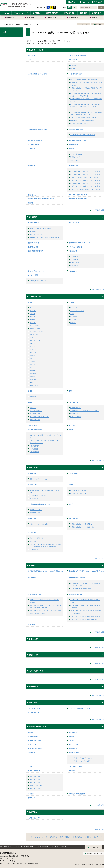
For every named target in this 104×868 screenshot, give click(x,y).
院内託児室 (31, 625)
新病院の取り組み (35, 513)
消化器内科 (33, 323)
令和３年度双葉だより (36, 776)
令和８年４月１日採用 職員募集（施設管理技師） (86, 616)
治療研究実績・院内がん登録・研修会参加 (83, 121)
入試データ (31, 752)
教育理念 (71, 736)
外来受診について (33, 223)
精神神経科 (33, 374)
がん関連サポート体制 (35, 429)
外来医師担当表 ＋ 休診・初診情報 (40, 228)
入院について (73, 251)
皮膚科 (32, 359)
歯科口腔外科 (34, 386)
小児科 (32, 338)
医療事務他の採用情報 (75, 594)
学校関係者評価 (33, 736)
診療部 (30, 302)
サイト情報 (33, 703)
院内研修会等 (34, 550)
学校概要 (31, 732)
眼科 (31, 368)
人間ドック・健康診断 (75, 247)
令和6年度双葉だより (36, 785)
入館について (73, 271)
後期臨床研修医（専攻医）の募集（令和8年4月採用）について (86, 572)
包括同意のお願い (33, 247)
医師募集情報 (32, 578)
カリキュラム (73, 740)
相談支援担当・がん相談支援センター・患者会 (84, 411)
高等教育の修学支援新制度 (77, 794)
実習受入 (71, 504)
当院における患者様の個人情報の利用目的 (41, 199)
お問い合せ (64, 847)
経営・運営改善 (73, 518)
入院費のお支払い (76, 260)
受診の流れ (33, 231)
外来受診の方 (11, 18)
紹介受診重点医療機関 (35, 140)
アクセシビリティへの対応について (79, 708)
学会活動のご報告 (35, 420)
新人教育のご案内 (35, 414)
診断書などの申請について (38, 281)
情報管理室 (33, 397)
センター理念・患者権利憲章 (77, 56)
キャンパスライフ (74, 744)
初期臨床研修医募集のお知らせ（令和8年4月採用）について (46, 572)
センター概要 (73, 60)
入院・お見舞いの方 (52, 18)
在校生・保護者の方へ (35, 771)
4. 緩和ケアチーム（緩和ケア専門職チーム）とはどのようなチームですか (45, 442)
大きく (75, 7)
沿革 (29, 60)
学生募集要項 (73, 748)
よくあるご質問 (33, 275)
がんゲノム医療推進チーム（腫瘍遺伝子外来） (84, 80)
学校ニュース (32, 744)
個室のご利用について (77, 263)
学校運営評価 (73, 732)
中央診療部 (72, 302)
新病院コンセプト (76, 157)
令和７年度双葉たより (36, 788)
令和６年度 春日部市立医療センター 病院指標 (85, 171)
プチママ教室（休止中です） (38, 496)
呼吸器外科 (33, 353)
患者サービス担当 (76, 417)
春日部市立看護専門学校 (38, 726)
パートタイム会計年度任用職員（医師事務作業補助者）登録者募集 (86, 612)
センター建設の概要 (76, 154)
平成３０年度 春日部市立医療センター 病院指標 (86, 189)
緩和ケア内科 (34, 335)
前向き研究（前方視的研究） (79, 490)
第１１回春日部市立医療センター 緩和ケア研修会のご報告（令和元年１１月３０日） (86, 113)
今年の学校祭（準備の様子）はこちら (82, 758)
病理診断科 (33, 379)
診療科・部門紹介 (52, 13)
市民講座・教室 (33, 485)
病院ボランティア (33, 518)
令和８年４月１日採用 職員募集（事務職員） (84, 619)
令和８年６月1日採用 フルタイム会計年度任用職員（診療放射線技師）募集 (46, 612)
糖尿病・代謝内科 (35, 329)
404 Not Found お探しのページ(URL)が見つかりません (11, 32)
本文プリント (98, 24)
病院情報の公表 (73, 166)
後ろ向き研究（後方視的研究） (80, 493)
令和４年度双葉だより (36, 779)
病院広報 (31, 203)
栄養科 (72, 314)
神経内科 (32, 320)
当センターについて (21, 13)
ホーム (6, 13)
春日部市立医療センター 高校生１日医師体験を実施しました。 (86, 84)
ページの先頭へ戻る (98, 210)
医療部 (30, 391)
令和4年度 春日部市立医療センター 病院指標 (85, 177)
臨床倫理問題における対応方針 (38, 74)
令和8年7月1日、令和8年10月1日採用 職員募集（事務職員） (85, 607)
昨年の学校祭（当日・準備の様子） (81, 761)
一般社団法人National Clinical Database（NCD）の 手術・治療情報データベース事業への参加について (45, 545)
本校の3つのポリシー (35, 740)
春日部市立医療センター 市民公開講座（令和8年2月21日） (45, 491)
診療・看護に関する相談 (36, 251)
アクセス (31, 767)
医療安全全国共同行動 (36, 538)
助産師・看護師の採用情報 (77, 578)
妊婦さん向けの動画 (34, 818)
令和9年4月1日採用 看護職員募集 (81, 589)
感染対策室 (72, 425)
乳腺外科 (32, 344)
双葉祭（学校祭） (74, 752)
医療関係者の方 (73, 18)
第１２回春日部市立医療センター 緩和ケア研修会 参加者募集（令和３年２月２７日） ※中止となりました (86, 107)
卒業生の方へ (73, 771)
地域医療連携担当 (76, 408)
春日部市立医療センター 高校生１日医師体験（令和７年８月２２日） (86, 89)
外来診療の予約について (37, 234)
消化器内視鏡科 (34, 326)
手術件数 (73, 68)
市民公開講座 (34, 499)
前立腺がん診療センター (36, 144)
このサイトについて (34, 708)
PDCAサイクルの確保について (80, 124)
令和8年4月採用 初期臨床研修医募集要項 (83, 135)
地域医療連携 (32, 473)
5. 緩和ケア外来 (34, 446)
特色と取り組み (69, 13)
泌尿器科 (32, 362)
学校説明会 (31, 798)
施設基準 (73, 65)
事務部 (71, 429)
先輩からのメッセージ (35, 748)
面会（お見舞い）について (36, 271)
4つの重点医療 (73, 473)
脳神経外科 (33, 350)
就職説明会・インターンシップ (39, 417)
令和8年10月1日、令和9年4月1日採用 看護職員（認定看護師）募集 (85, 584)
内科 (31, 308)
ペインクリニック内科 (36, 332)
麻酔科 (32, 383)
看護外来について (33, 243)
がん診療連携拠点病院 (75, 74)
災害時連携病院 (73, 144)
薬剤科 (71, 391)
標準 (69, 7)
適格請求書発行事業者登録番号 (78, 199)
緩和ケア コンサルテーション (39, 479)
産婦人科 (32, 365)
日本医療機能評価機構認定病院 (38, 129)
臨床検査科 (74, 308)
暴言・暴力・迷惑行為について (78, 195)
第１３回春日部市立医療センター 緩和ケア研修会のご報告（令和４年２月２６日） (86, 95)
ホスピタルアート (76, 160)
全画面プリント (84, 24)
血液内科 (32, 314)
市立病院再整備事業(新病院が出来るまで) (41, 504)
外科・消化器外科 (35, 341)
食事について (74, 266)
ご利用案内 (37, 13)
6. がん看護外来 (34, 449)
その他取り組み (33, 533)
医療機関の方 (34, 687)
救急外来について (74, 223)
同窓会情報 (31, 794)
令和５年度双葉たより (36, 782)
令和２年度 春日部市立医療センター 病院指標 (85, 183)
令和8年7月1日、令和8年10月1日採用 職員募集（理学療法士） (44, 601)
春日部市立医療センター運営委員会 (81, 524)
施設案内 (94, 18)
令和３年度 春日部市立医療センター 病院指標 (85, 180)
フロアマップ (32, 149)
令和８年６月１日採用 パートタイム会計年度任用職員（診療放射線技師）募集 (45, 607)
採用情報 (84, 13)
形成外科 (32, 356)
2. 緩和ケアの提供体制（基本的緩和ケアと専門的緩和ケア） (45, 436)
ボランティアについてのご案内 (39, 524)
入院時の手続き (75, 257)
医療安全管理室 (33, 425)
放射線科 (32, 377)
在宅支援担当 (74, 414)
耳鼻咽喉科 (33, 371)
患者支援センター (74, 402)
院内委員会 (33, 541)
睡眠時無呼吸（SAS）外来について (80, 243)
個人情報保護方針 (33, 712)
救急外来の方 (31, 18)
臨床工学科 (74, 317)
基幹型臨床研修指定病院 (76, 129)
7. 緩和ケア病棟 (34, 452)
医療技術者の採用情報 (35, 594)
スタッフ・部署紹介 (36, 411)
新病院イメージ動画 (36, 510)
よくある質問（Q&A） (76, 767)
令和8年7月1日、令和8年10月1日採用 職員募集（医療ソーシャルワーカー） (85, 601)
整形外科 (32, 347)
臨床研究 (71, 485)
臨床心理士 (74, 320)
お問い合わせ (32, 195)
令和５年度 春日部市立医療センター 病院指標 (85, 174)
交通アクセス (97, 13)
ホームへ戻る (32, 830)
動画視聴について (35, 812)
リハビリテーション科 (77, 311)
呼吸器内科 (33, 317)
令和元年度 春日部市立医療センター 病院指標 (85, 186)
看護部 (30, 402)
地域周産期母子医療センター (77, 140)
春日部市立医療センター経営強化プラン (82, 527)
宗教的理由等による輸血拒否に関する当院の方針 (45, 237)
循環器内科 (33, 311)
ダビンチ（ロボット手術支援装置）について (84, 118)
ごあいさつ (31, 56)
